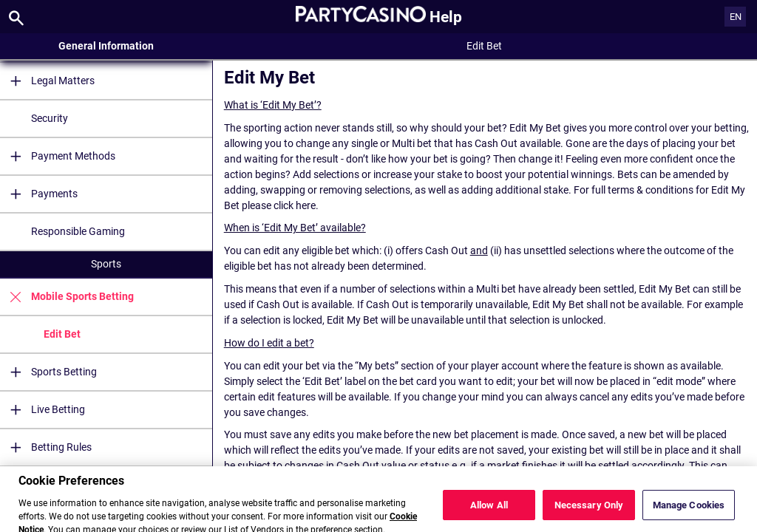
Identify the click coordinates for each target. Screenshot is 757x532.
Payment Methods (58, 156)
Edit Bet (62, 334)
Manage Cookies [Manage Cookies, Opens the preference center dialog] (689, 515)
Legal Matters (47, 81)
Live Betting (43, 410)
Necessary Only (589, 515)
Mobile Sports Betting (67, 297)
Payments (39, 194)
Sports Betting (48, 372)
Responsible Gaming (78, 231)
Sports (106, 264)
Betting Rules (46, 447)
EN (736, 17)
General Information (106, 46)
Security (50, 118)
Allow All (489, 515)
